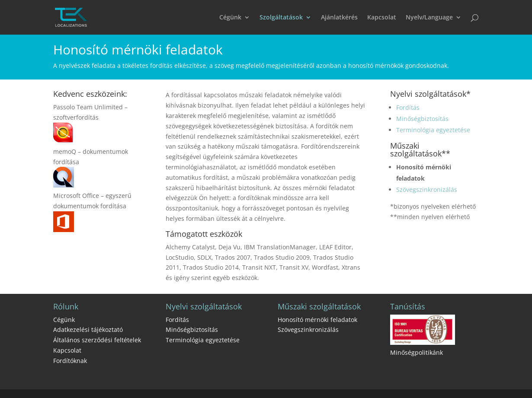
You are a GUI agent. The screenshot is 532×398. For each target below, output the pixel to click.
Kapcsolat (382, 18)
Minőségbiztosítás (422, 119)
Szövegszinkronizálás (427, 189)
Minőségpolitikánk (417, 352)
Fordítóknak (70, 361)
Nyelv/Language (429, 18)
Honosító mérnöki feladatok (317, 320)
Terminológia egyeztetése (433, 130)
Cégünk (230, 18)
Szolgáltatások (281, 18)
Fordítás (408, 107)
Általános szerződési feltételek (97, 340)
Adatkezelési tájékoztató (88, 330)
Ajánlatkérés (339, 18)
